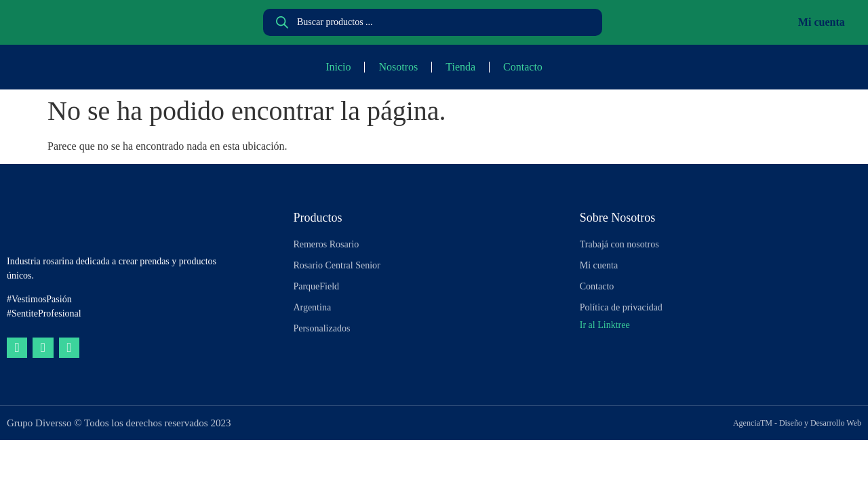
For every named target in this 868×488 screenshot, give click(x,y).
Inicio (338, 67)
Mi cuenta (822, 22)
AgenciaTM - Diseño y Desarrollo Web (797, 423)
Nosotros (398, 67)
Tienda (460, 67)
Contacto (523, 67)
